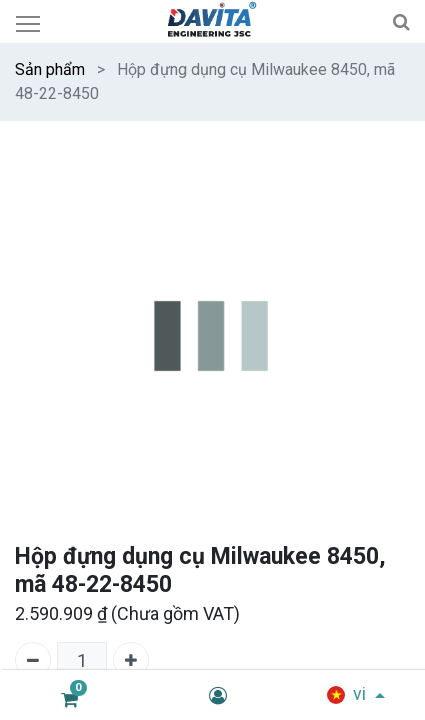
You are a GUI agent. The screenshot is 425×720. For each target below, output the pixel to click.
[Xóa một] (33, 660)
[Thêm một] (131, 660)
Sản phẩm (50, 69)
